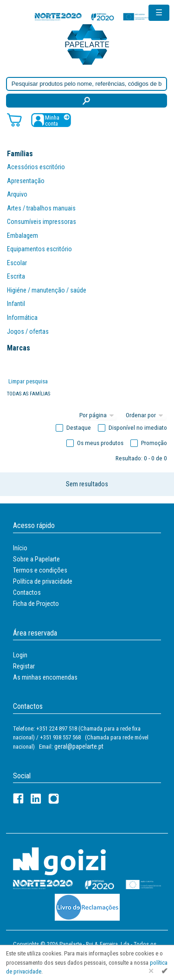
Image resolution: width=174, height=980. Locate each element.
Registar (24, 666)
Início (20, 548)
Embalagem (23, 235)
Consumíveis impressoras (42, 222)
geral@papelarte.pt (79, 746)
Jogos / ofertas (28, 331)
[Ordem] (146, 415)
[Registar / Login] (51, 120)
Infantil (16, 304)
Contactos (27, 592)
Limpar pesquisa (28, 381)
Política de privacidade (43, 581)
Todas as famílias (29, 394)
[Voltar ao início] (87, 44)
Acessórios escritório (36, 167)
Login (20, 655)
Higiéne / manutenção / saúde (47, 290)
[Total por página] (98, 415)
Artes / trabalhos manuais (41, 208)
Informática (22, 318)
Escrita (16, 276)
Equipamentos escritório (39, 249)
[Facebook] (18, 799)
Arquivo (17, 194)
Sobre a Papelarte (36, 559)
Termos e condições (40, 570)
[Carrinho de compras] (14, 119)
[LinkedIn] (36, 799)
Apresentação (26, 181)
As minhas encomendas (45, 677)
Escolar (17, 263)
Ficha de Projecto (36, 604)
